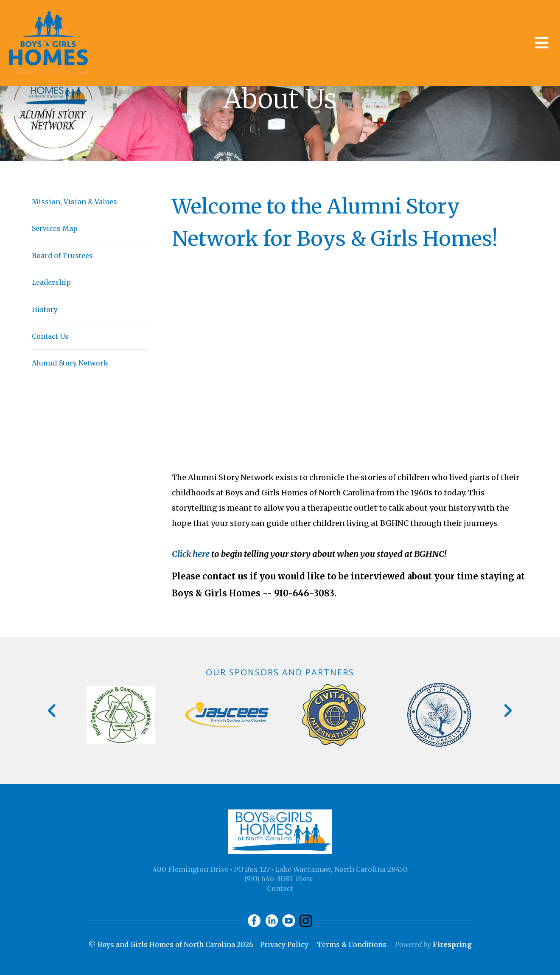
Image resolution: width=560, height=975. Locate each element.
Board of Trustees (62, 256)
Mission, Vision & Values (74, 202)
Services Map (55, 228)
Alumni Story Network (70, 363)
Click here (191, 554)
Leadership (51, 282)
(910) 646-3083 (269, 879)
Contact (280, 888)
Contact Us (50, 336)
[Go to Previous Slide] (52, 711)
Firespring (452, 944)
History (45, 309)
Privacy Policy (284, 944)
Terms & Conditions (352, 944)
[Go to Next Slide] (508, 711)
